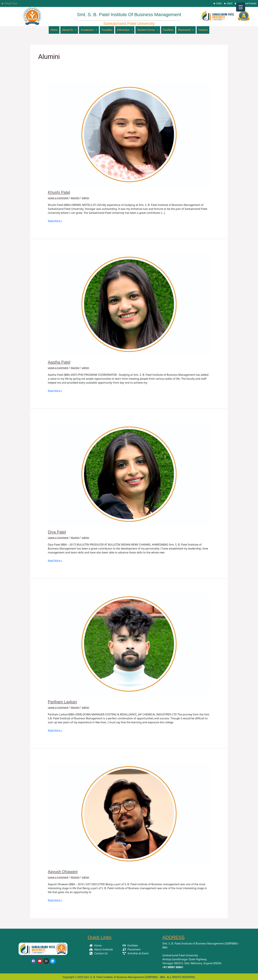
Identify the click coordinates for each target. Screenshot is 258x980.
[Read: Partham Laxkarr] (129, 643)
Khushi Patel (60, 192)
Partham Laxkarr (64, 701)
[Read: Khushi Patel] (129, 133)
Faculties (107, 30)
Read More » (56, 220)
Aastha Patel (60, 361)
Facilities (168, 30)
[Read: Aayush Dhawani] (129, 813)
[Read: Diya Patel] (129, 473)
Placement (186, 30)
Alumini (77, 197)
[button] (69, 30)
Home (54, 30)
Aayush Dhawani (64, 871)
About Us (69, 30)
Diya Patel (58, 531)
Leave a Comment (59, 197)
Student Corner (148, 30)
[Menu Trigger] (241, 7)
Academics (89, 30)
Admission (125, 30)
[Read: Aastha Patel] (129, 303)
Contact (203, 30)
